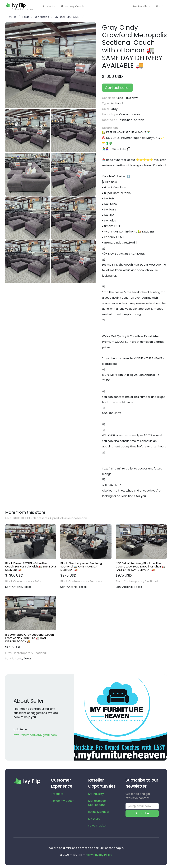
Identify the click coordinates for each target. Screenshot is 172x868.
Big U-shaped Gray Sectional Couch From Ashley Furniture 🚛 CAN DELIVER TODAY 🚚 (29, 638)
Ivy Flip (13, 17)
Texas (25, 17)
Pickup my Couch (72, 6)
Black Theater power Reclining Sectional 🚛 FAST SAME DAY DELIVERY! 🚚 (81, 567)
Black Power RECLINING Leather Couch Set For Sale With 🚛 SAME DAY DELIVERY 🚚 (31, 567)
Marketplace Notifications (97, 803)
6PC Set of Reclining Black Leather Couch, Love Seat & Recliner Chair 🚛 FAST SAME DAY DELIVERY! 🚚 (141, 567)
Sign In (160, 6)
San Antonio (42, 17)
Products (49, 6)
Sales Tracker (97, 826)
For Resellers (141, 6)
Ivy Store (94, 819)
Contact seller (117, 88)
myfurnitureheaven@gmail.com (35, 735)
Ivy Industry (96, 794)
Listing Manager (99, 812)
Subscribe (142, 813)
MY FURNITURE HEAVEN (67, 17)
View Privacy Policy (99, 855)
